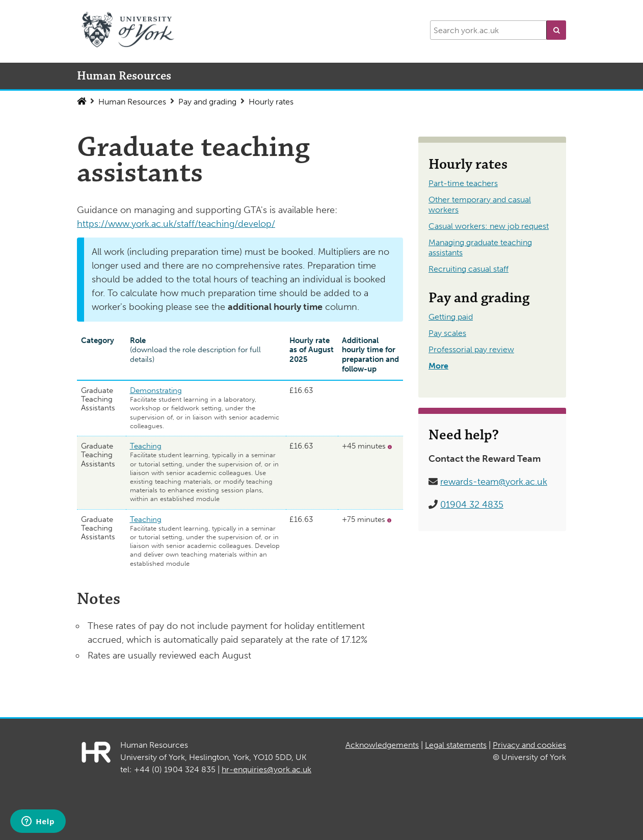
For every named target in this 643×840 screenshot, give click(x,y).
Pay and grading (207, 102)
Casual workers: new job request (489, 226)
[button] (556, 30)
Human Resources (132, 102)
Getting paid (451, 317)
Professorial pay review (471, 349)
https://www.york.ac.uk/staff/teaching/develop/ (176, 224)
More (438, 366)
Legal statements (456, 745)
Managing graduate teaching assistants (480, 247)
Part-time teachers (463, 183)
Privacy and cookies (529, 745)
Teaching (146, 446)
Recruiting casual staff (468, 269)
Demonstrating (156, 390)
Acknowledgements (382, 745)
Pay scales (447, 333)
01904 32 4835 (472, 505)
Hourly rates (271, 102)
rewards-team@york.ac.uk (494, 482)
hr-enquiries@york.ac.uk (266, 769)
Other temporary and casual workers (480, 205)
